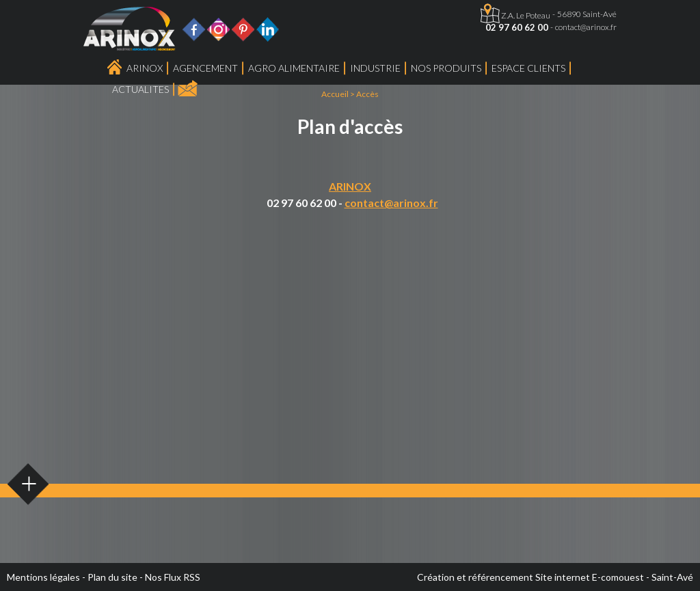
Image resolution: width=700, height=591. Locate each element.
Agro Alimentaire (294, 68)
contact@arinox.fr (586, 27)
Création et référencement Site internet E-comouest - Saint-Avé (555, 577)
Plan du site (112, 577)
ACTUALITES (140, 89)
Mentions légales (43, 577)
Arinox (145, 68)
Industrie (375, 68)
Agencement (205, 68)
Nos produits (446, 68)
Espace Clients (528, 68)
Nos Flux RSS (173, 577)
